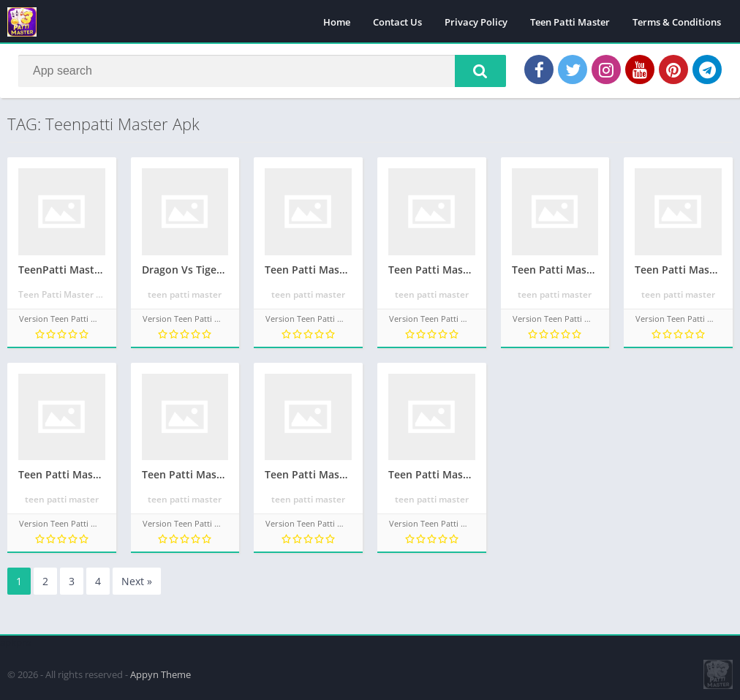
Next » (137, 581)
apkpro (16, 642)
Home (337, 22)
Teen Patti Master (570, 22)
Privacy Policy (476, 22)
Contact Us (397, 22)
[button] (480, 71)
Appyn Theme (161, 674)
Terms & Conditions (677, 22)
